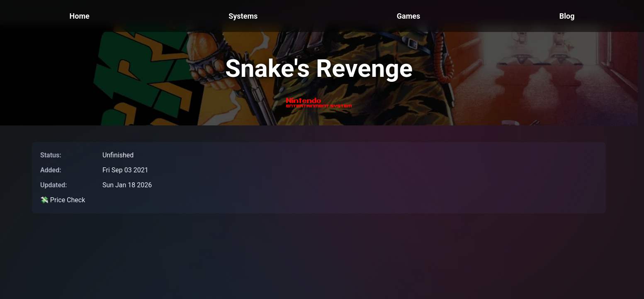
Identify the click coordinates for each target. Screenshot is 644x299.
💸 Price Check (63, 200)
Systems (243, 16)
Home (80, 16)
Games (408, 16)
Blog (567, 16)
